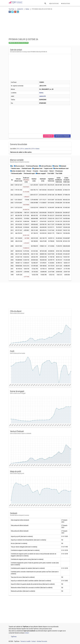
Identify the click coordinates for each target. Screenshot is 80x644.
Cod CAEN (50, 173)
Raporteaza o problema (62, 136)
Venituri (55, 166)
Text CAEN (58, 173)
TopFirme (14, 637)
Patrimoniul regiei (29, 173)
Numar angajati (41, 173)
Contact (27, 633)
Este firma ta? (48, 136)
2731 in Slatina (35, 149)
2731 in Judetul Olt (25, 149)
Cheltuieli (63, 166)
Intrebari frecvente (42, 641)
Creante (35, 171)
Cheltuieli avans (26, 168)
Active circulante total (18, 171)
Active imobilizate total (61, 168)
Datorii (51, 171)
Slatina (41, 93)
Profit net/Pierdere (45, 166)
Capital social (48, 168)
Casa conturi (43, 171)
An (12, 166)
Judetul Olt (42, 96)
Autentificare (54, 4)
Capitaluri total (37, 168)
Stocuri (28, 171)
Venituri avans (15, 168)
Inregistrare (66, 4)
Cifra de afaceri (19, 166)
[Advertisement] (23, 25)
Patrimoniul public (16, 173)
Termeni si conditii (25, 641)
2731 (18, 149)
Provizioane (59, 171)
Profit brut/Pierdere (32, 166)
